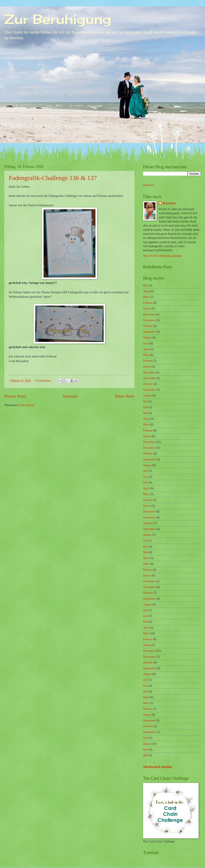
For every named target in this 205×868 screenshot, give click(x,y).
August (147, 337)
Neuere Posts (15, 396)
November (149, 320)
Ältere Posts (124, 396)
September (149, 332)
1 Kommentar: (43, 381)
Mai (145, 285)
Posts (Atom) (27, 405)
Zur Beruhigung (58, 19)
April (146, 291)
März (146, 297)
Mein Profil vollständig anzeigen (162, 256)
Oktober (148, 326)
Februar (148, 303)
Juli (145, 343)
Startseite (70, 396)
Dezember (149, 314)
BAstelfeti (169, 203)
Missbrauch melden (158, 767)
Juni (146, 407)
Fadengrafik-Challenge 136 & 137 (53, 178)
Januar (147, 308)
